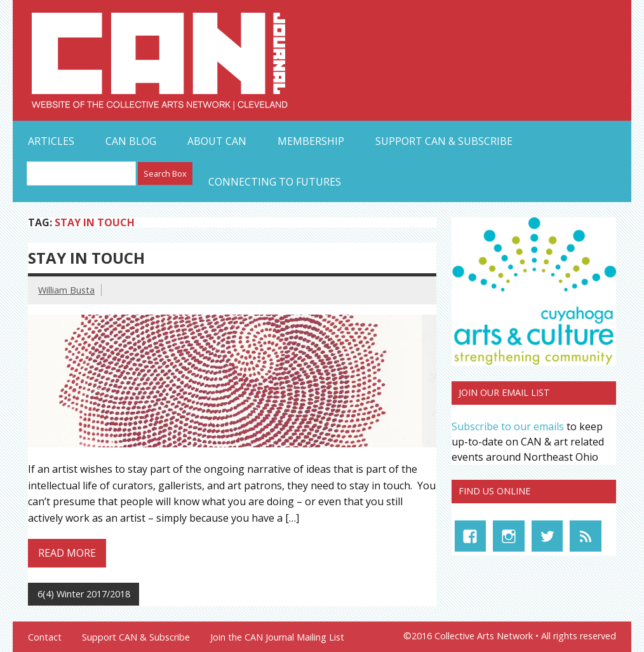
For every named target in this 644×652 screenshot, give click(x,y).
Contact (45, 637)
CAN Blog (131, 141)
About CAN (217, 141)
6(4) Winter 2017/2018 (84, 594)
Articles (51, 141)
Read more (67, 553)
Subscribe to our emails (508, 426)
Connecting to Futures (275, 182)
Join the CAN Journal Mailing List (277, 637)
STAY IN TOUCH (86, 258)
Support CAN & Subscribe (444, 141)
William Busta (66, 290)
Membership (311, 141)
